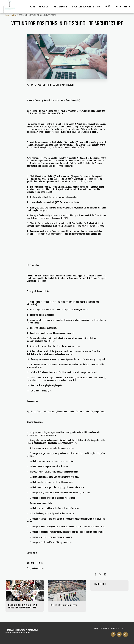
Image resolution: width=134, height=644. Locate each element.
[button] (117, 6)
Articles (14, 15)
